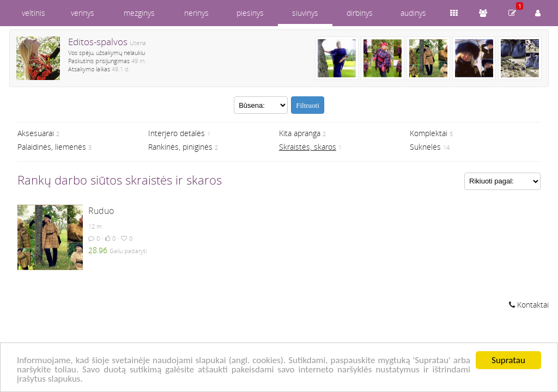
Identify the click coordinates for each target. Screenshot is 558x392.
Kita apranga (300, 133)
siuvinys (305, 13)
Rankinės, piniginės (180, 147)
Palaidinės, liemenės (52, 147)
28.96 (98, 250)
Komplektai (429, 133)
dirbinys (360, 13)
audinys (413, 13)
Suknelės (425, 147)
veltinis (34, 13)
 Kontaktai (529, 305)
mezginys (139, 13)
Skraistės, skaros (308, 147)
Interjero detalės (177, 133)
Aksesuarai (36, 133)
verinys (83, 13)
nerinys (196, 13)
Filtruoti (308, 105)
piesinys (250, 13)
